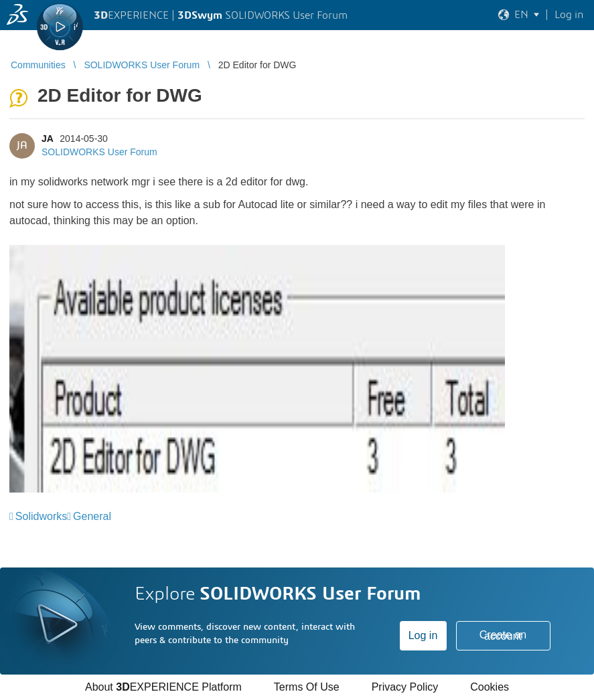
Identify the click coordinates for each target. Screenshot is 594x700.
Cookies (490, 687)
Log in (423, 635)
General (92, 516)
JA (47, 139)
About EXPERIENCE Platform (163, 687)
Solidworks (41, 516)
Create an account (503, 635)
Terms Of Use (307, 687)
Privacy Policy (405, 687)
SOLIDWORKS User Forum (99, 152)
